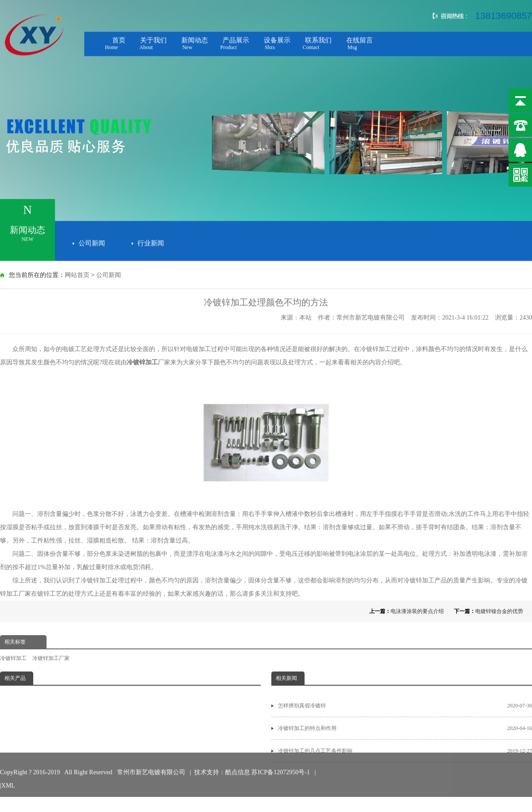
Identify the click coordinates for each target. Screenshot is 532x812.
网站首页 (77, 275)
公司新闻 (92, 242)
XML (8, 778)
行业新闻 (151, 242)
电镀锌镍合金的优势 (499, 611)
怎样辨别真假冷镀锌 (405, 706)
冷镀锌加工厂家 (51, 658)
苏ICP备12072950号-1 (281, 764)
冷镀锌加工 (142, 362)
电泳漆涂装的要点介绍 (417, 611)
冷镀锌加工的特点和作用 (405, 728)
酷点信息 (238, 764)
